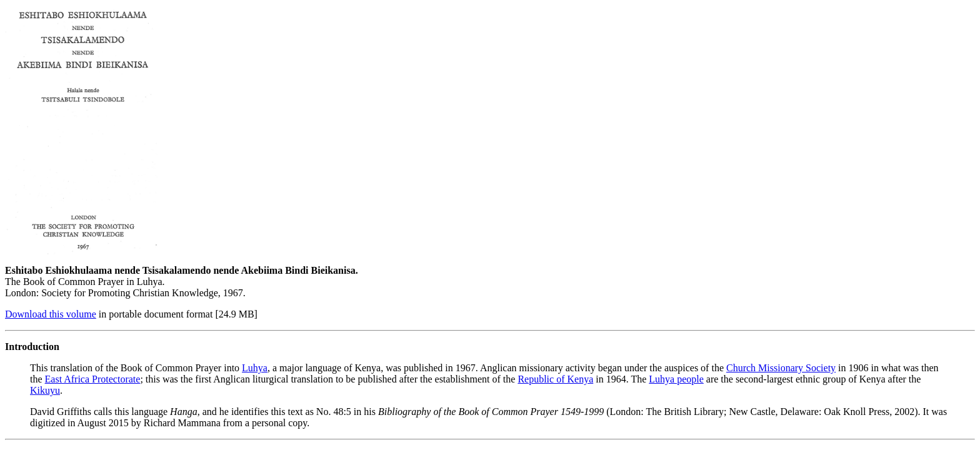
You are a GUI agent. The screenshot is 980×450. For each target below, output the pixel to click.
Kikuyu (45, 390)
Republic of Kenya (555, 379)
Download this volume (51, 314)
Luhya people (676, 379)
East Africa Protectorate (93, 379)
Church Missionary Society (781, 368)
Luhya (255, 368)
